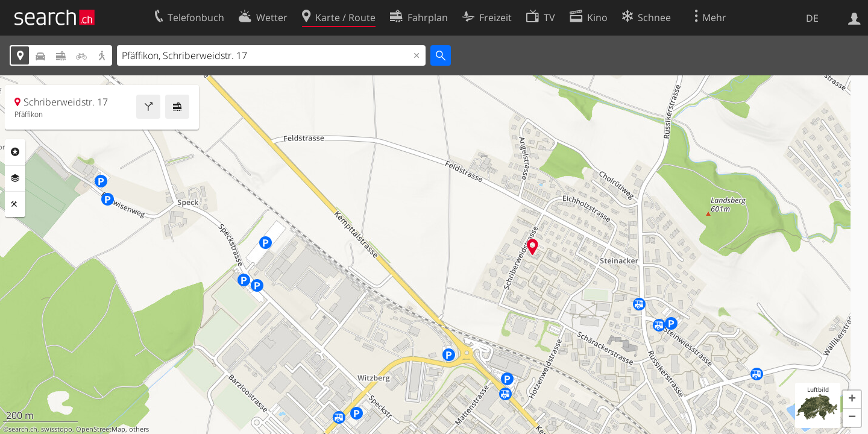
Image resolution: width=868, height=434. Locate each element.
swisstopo (57, 429)
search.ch (23, 429)
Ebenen (15, 178)
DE (812, 18)
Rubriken (15, 152)
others (139, 429)
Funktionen (15, 204)
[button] (852, 400)
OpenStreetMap (101, 429)
